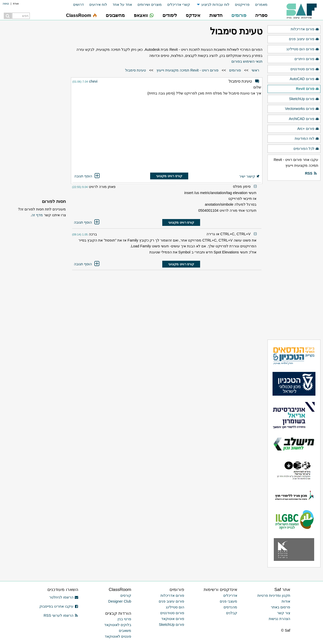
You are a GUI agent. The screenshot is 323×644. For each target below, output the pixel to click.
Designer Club (120, 601)
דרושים (78, 5)
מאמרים (261, 5)
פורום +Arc (308, 129)
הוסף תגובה (87, 176)
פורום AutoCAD (304, 79)
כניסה (6, 4)
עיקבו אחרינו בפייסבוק (59, 606)
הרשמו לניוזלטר (64, 597)
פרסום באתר (280, 607)
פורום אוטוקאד (173, 619)
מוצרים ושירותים (150, 5)
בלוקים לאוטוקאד (118, 625)
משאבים (125, 631)
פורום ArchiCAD (304, 119)
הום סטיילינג (175, 607)
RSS (311, 174)
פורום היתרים (307, 59)
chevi (93, 81)
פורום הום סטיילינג (303, 49)
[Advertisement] (167, 135)
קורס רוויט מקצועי (169, 176)
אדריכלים (230, 595)
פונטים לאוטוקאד (118, 636)
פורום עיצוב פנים (304, 39)
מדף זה (37, 215)
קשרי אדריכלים (179, 5)
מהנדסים (230, 607)
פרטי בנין (124, 619)
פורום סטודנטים (305, 69)
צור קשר (284, 613)
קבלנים (232, 613)
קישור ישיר (250, 176)
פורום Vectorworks (302, 109)
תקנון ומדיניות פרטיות (274, 595)
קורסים (126, 595)
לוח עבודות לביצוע (215, 5)
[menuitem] (259, 5)
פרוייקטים (242, 5)
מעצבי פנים (228, 601)
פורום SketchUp (304, 99)
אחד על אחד (122, 5)
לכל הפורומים (306, 149)
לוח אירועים (98, 5)
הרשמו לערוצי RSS (61, 615)
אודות (286, 601)
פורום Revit (308, 89)
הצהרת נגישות (279, 619)
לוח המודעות (307, 139)
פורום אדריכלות (305, 29)
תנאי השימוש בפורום (247, 61)
